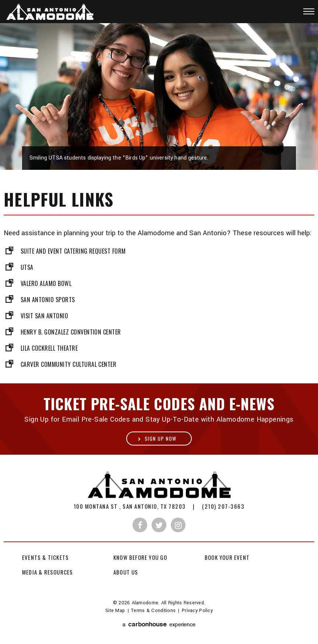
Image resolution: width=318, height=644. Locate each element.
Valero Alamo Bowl (46, 283)
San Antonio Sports (48, 300)
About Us (126, 572)
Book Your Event (227, 557)
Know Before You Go (140, 557)
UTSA (27, 267)
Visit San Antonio (44, 316)
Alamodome (54, 12)
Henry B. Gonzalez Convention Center (71, 332)
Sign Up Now (160, 438)
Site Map (115, 611)
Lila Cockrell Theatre (49, 348)
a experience (159, 625)
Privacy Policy (197, 611)
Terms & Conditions (153, 611)
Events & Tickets (45, 557)
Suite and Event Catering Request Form (73, 251)
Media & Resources (47, 572)
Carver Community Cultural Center (68, 364)
